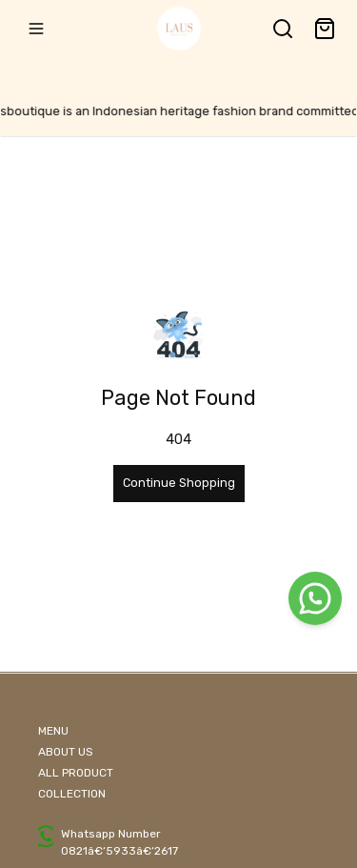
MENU (53, 731)
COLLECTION (72, 794)
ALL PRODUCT (76, 773)
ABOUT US (66, 752)
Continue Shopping (179, 483)
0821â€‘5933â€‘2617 (119, 851)
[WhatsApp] (315, 598)
